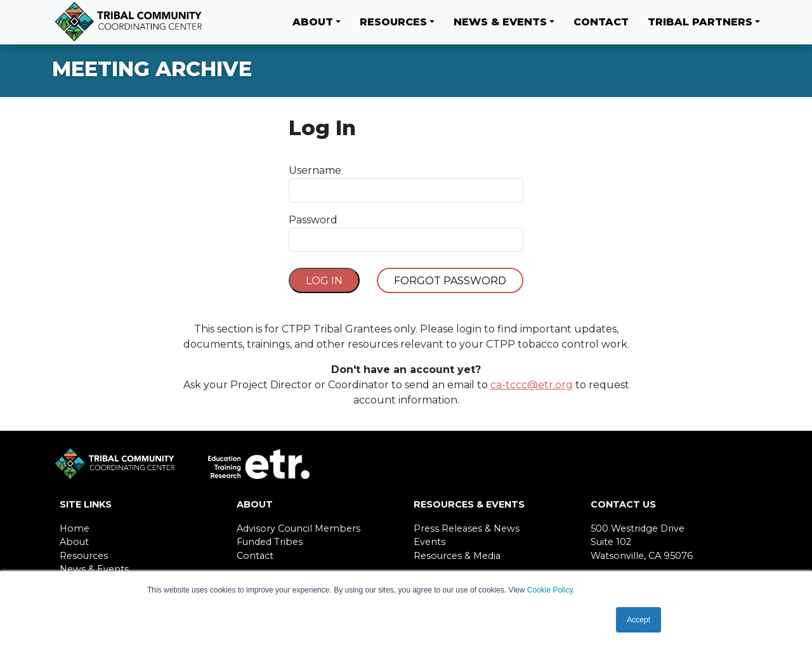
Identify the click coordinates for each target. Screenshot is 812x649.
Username (315, 170)
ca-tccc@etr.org (532, 385)
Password (313, 220)
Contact (601, 22)
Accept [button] (638, 620)
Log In (324, 281)
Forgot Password (450, 281)
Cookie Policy (550, 590)
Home (75, 528)
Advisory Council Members (298, 528)
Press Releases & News (467, 528)
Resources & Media (457, 556)
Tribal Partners (700, 22)
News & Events (500, 22)
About (313, 22)
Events (429, 542)
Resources (393, 22)
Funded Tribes (270, 542)
